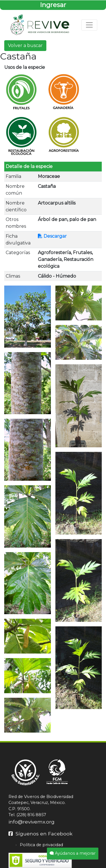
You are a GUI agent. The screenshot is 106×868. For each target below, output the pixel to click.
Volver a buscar (25, 45)
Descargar (52, 236)
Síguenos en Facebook (40, 834)
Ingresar (53, 5)
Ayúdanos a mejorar (73, 853)
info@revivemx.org (32, 822)
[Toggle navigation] (89, 25)
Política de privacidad (41, 845)
